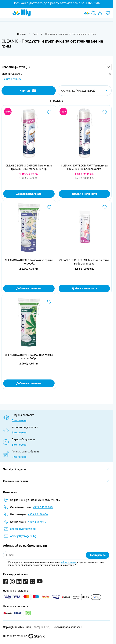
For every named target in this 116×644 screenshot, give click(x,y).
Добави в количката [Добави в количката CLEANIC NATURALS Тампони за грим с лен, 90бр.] (29, 288)
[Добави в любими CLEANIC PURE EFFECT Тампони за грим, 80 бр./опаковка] (105, 207)
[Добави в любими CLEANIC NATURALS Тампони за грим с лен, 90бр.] (49, 207)
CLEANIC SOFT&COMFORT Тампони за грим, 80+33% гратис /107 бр (29, 167)
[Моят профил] (100, 13)
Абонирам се (98, 555)
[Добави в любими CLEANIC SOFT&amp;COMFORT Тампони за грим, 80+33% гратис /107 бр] (49, 112)
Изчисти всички (11, 79)
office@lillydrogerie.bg (23, 536)
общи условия (69, 562)
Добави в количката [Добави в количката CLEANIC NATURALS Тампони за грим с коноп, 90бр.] (29, 383)
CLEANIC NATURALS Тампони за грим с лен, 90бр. (29, 262)
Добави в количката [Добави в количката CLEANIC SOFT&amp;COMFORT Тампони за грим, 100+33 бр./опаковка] (84, 194)
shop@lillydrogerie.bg (23, 529)
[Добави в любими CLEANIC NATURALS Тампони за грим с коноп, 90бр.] (49, 302)
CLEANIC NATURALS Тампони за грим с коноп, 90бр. (29, 357)
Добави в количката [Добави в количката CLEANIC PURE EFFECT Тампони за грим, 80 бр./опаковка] (84, 288)
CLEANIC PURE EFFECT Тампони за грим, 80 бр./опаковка (84, 262)
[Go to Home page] (22, 13)
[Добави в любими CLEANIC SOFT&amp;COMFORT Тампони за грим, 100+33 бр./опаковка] (105, 112)
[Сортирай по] (85, 91)
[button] (57, 67)
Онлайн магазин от (24, 636)
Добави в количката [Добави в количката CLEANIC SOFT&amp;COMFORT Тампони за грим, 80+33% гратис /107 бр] (29, 194)
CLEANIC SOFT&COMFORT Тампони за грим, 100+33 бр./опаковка (84, 167)
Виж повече (19, 420)
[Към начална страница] (21, 34)
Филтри (29, 91)
